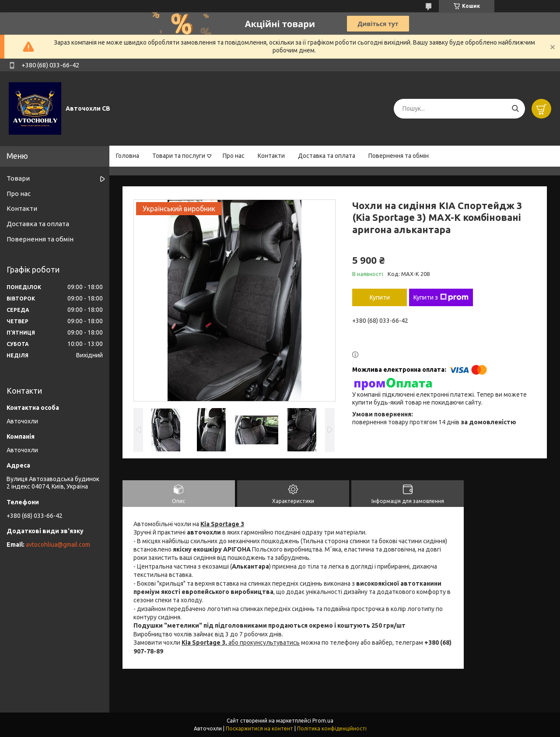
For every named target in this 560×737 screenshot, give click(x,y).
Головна (128, 156)
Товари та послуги (179, 156)
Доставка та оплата (327, 156)
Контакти (271, 156)
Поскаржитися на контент (259, 728)
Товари (18, 178)
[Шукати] (515, 109)
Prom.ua (323, 721)
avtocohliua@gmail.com (58, 545)
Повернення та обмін (399, 156)
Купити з (441, 297)
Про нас (234, 156)
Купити (380, 297)
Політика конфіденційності (332, 728)
